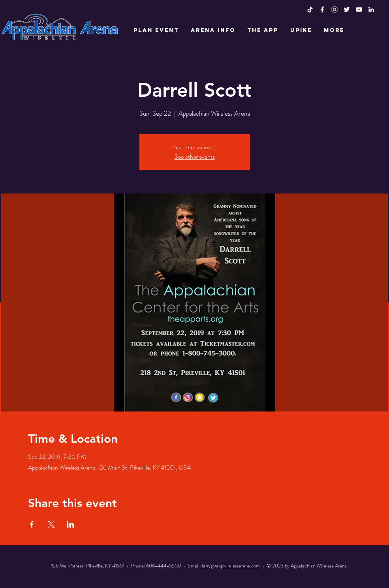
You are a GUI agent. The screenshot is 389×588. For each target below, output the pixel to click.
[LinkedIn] (371, 9)
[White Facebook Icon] (322, 9)
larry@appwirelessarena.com (231, 566)
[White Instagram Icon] (335, 9)
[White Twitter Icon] (347, 9)
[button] (156, 30)
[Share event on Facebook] (32, 524)
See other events (195, 157)
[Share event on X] (51, 524)
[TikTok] (310, 9)
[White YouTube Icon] (359, 9)
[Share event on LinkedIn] (70, 524)
